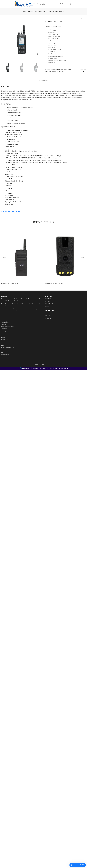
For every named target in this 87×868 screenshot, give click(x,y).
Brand (37, 11)
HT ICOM (47, 307)
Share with (83, 69)
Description (44, 81)
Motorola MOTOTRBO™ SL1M (10, 283)
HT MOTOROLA (49, 299)
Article (46, 313)
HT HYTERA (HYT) (49, 304)
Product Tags (48, 318)
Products (31, 11)
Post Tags (47, 316)
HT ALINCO (48, 301)
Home (24, 11)
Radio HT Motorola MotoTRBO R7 (55, 71)
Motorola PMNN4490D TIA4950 (54, 283)
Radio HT (60, 69)
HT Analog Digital (67, 69)
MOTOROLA (44, 11)
